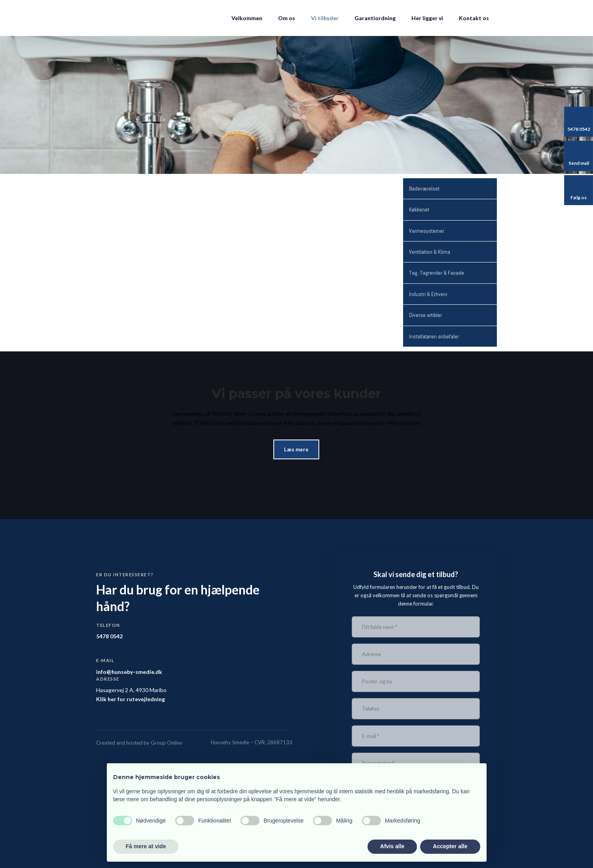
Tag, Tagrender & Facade (437, 273)
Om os (287, 18)
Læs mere (296, 449)
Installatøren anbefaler (434, 336)
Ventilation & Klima (430, 252)
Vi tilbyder (325, 18)
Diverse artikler (425, 315)
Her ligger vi (427, 18)
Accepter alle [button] (450, 846)
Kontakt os (474, 18)
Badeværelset (424, 189)
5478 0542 (109, 636)
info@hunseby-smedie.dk (129, 672)
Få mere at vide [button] (146, 846)
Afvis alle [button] (392, 846)
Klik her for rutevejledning (131, 699)
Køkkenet (419, 209)
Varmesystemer (427, 231)
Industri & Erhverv (428, 294)
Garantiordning (375, 18)
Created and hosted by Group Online (139, 743)
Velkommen (247, 18)
